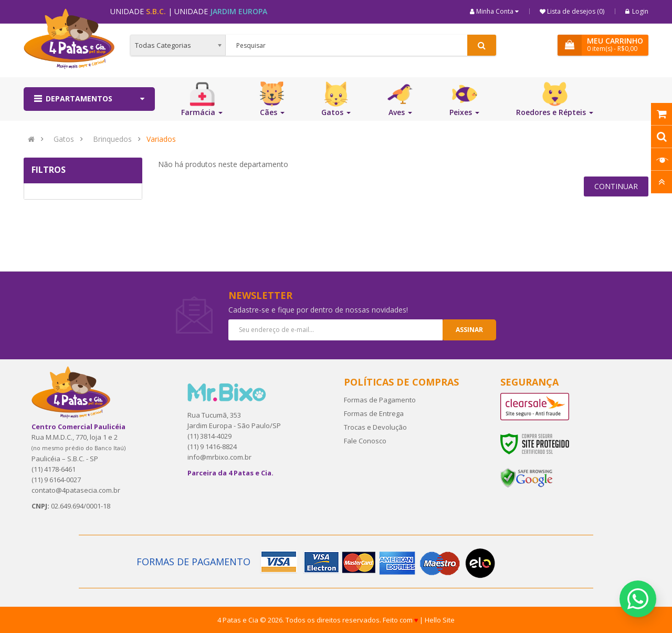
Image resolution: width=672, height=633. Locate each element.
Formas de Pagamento (380, 400)
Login (637, 11)
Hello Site (440, 620)
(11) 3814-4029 (209, 436)
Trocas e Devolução (375, 427)
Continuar (616, 186)
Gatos (64, 139)
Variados (161, 139)
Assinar (469, 330)
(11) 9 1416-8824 (212, 447)
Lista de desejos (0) (575, 11)
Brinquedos (112, 139)
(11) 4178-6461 (54, 469)
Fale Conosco (365, 441)
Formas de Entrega (374, 413)
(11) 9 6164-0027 (56, 480)
